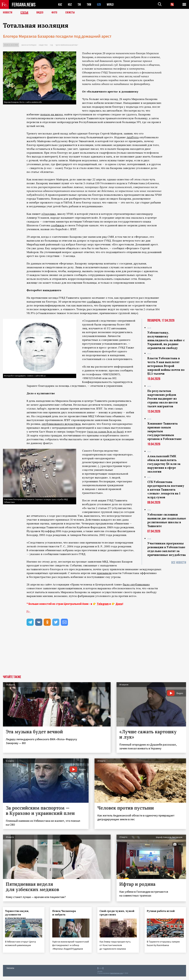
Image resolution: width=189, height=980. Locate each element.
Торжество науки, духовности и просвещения (17, 915)
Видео (40, 13)
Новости (8, 13)
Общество (43, 45)
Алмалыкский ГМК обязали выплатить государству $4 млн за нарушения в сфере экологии (164, 464)
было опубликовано (136, 584)
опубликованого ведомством (61, 424)
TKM (89, 5)
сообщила (58, 225)
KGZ (70, 5)
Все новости (179, 563)
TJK (79, 5)
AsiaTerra (133, 137)
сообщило (94, 302)
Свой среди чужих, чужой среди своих (117, 913)
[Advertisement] (94, 653)
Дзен (119, 604)
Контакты (10, 971)
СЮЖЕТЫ (70, 13)
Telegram (103, 604)
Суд (51, 45)
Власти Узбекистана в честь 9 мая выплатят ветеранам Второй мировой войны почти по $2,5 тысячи (166, 366)
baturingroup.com (117, 977)
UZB (99, 5)
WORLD (110, 5)
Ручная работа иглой (161, 911)
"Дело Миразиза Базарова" (67, 45)
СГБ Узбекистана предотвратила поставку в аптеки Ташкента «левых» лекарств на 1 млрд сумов (166, 490)
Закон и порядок (29, 45)
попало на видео (52, 114)
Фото (54, 13)
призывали (104, 573)
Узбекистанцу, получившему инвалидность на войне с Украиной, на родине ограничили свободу (166, 340)
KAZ (60, 5)
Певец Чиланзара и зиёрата (64, 913)
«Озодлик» (49, 214)
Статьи (24, 13)
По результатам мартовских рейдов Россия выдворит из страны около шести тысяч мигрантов (162, 399)
